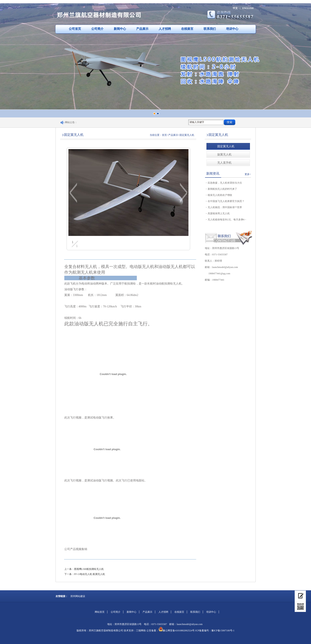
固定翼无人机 (226, 146)
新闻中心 (120, 29)
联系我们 (210, 29)
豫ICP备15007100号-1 (223, 631)
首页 (164, 135)
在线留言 (187, 29)
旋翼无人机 (224, 155)
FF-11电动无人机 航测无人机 (90, 574)
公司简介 (97, 29)
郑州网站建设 (78, 596)
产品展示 (142, 29)
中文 (235, 8)
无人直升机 (224, 163)
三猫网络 (141, 631)
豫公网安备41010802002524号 (179, 631)
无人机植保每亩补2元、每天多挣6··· (227, 220)
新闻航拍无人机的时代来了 (222, 189)
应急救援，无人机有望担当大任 (225, 183)
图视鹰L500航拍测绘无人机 (89, 569)
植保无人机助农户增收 (220, 195)
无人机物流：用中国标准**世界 (225, 207)
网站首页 (100, 612)
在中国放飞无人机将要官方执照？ (226, 201)
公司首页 (75, 29)
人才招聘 (165, 29)
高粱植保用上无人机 (219, 213)
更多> (248, 174)
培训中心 (232, 29)
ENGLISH (248, 8)
